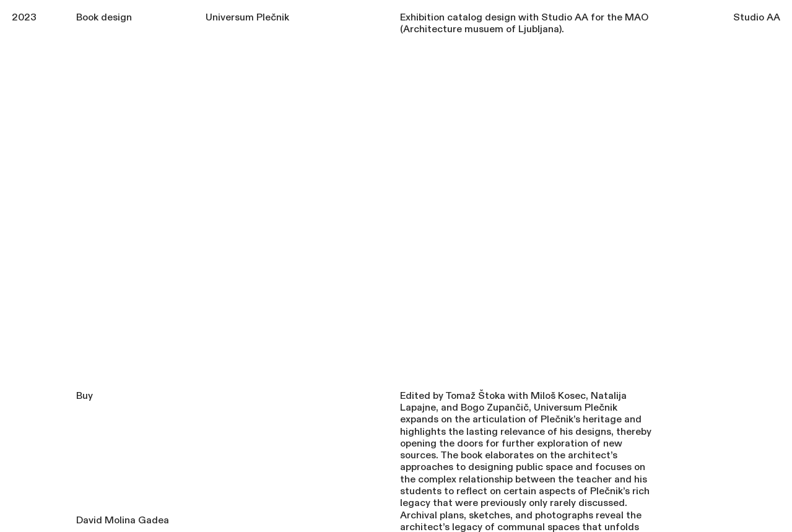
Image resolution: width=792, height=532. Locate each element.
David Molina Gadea (123, 520)
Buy (85, 396)
